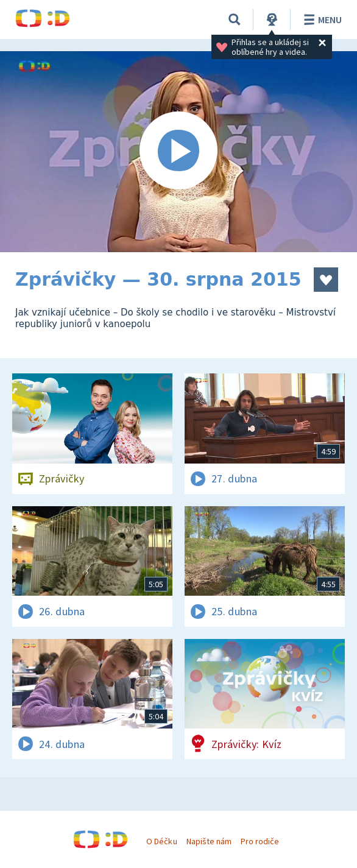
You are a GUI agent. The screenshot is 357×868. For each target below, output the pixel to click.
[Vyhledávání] (235, 19)
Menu (321, 19)
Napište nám (209, 841)
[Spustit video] (178, 152)
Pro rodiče (260, 841)
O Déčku (161, 841)
